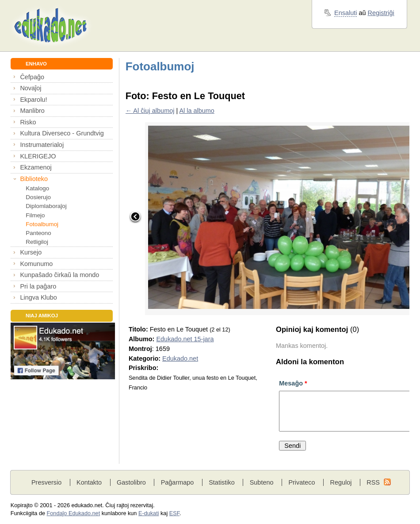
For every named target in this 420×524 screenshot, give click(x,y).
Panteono (38, 233)
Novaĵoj (31, 88)
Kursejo (31, 252)
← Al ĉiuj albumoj (150, 111)
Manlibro (32, 111)
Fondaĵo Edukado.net (74, 513)
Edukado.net (180, 358)
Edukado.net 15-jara (185, 339)
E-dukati (149, 513)
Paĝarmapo (178, 482)
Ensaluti (346, 13)
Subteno (262, 482)
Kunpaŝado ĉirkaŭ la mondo (59, 275)
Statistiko (222, 482)
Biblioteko (34, 179)
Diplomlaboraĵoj (46, 206)
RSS (373, 482)
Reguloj (341, 482)
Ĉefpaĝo (32, 77)
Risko (28, 122)
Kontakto (89, 482)
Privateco (302, 482)
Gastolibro (131, 482)
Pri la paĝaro (38, 286)
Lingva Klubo (38, 297)
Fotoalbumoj (42, 224)
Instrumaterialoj (42, 145)
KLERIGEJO (38, 156)
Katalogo (37, 188)
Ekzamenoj (36, 167)
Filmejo (35, 215)
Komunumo (36, 264)
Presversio (46, 482)
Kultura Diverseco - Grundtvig (62, 133)
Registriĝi (381, 13)
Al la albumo (197, 111)
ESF (174, 513)
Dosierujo (38, 197)
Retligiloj (37, 242)
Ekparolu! (33, 100)
